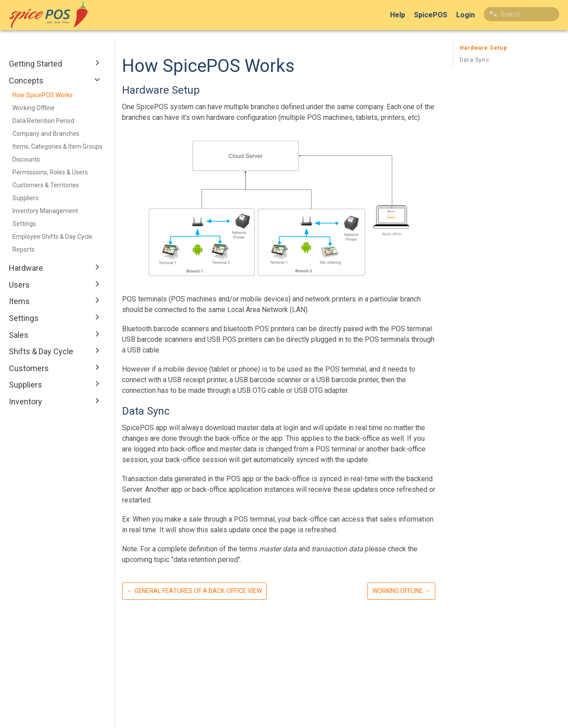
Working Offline (34, 108)
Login (465, 15)
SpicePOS (431, 15)
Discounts (26, 159)
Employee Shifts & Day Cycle (52, 237)
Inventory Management (45, 211)
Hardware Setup (483, 48)
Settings (24, 224)
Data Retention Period (43, 121)
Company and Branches (46, 134)
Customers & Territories (46, 185)
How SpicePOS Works (43, 95)
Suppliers (26, 198)
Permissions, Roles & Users (50, 172)
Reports (24, 249)
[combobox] (521, 14)
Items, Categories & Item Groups (57, 146)
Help (398, 15)
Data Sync (475, 60)
